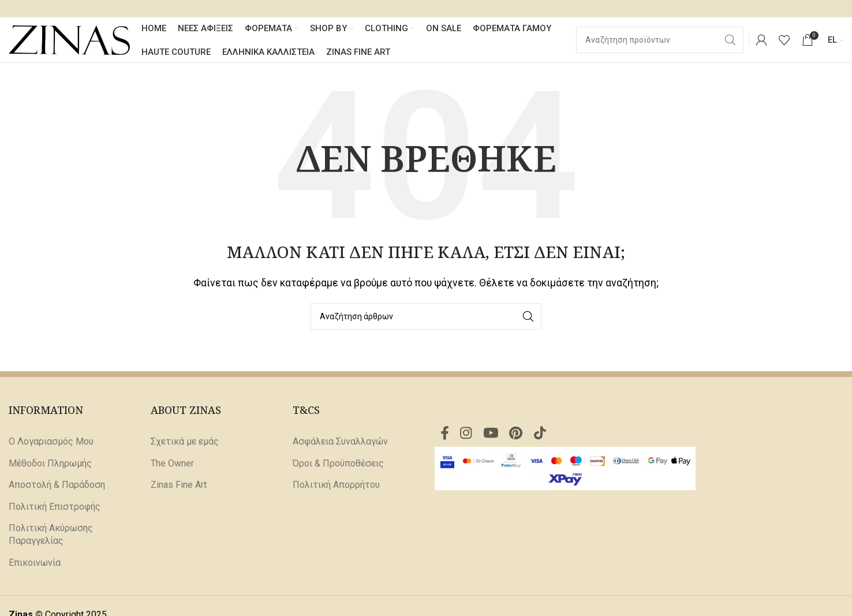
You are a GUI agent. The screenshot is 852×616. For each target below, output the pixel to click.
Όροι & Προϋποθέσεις (338, 464)
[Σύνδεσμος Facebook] (445, 435)
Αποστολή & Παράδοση (57, 486)
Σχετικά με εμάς (185, 443)
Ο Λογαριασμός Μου (51, 443)
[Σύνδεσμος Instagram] (467, 435)
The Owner (172, 464)
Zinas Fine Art (179, 486)
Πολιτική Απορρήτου (336, 486)
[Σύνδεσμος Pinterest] (518, 435)
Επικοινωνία (35, 563)
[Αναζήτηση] (426, 317)
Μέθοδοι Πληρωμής (50, 464)
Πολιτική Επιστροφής (55, 507)
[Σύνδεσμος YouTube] (492, 435)
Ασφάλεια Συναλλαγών (340, 443)
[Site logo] (69, 40)
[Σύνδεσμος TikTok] (542, 435)
